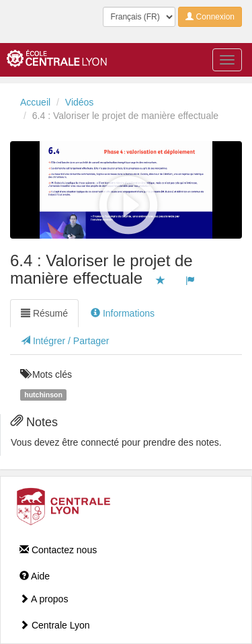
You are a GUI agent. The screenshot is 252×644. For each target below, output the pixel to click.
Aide (35, 576)
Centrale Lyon (55, 625)
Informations (123, 313)
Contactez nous (58, 550)
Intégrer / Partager (65, 341)
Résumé (44, 313)
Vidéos (80, 102)
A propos (44, 599)
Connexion (210, 17)
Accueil (35, 102)
